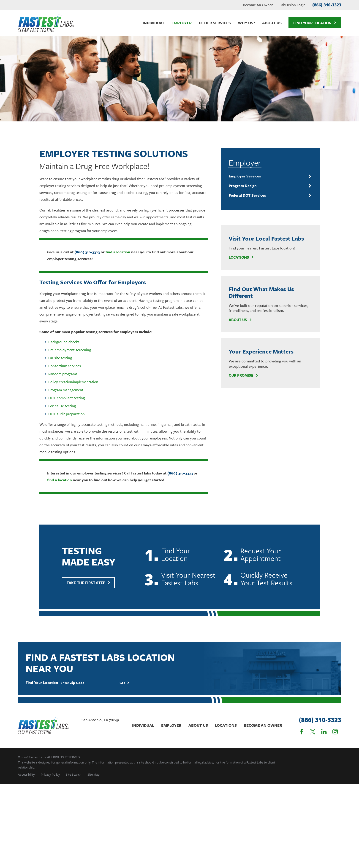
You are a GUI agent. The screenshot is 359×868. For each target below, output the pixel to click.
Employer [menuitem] (182, 23)
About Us (240, 320)
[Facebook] (302, 732)
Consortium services (65, 366)
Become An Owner (258, 5)
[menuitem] (267, 176)
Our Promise (243, 375)
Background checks (64, 342)
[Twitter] (313, 732)
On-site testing (60, 358)
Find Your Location (315, 23)
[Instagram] (335, 732)
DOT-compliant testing (67, 398)
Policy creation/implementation (73, 382)
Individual (143, 725)
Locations (241, 257)
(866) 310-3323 (327, 5)
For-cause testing (62, 406)
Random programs (63, 374)
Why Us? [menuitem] (246, 23)
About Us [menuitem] (272, 23)
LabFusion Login (292, 5)
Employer (171, 725)
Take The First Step (88, 590)
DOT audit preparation (67, 414)
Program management (66, 390)
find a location (118, 252)
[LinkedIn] (324, 732)
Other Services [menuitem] (215, 23)
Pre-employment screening (70, 350)
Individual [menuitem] (154, 23)
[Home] (46, 23)
